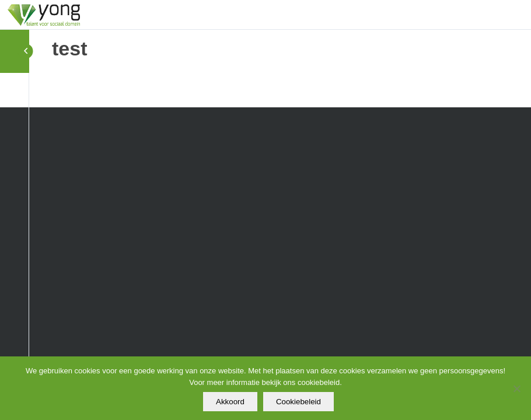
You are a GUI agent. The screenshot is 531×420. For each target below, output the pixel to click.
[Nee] (516, 388)
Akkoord (230, 402)
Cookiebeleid (298, 402)
